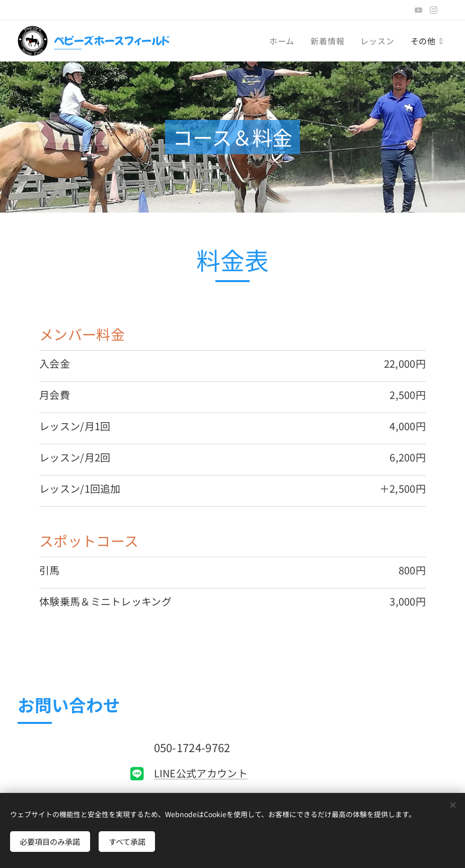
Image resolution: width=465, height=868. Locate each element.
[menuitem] (285, 41)
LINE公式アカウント (201, 773)
